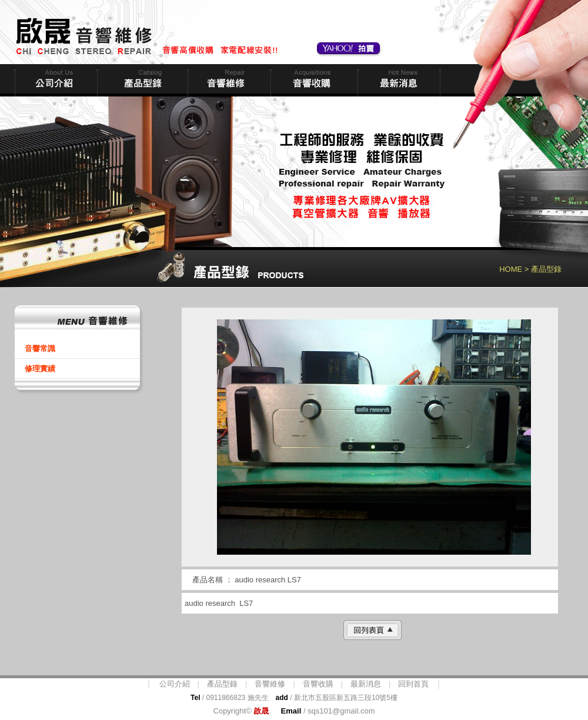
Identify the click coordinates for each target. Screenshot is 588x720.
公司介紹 (175, 684)
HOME (511, 269)
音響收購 (313, 80)
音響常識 (40, 349)
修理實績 (40, 369)
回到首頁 (413, 684)
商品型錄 (141, 80)
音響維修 (228, 80)
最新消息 (398, 80)
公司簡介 (55, 80)
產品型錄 (222, 684)
